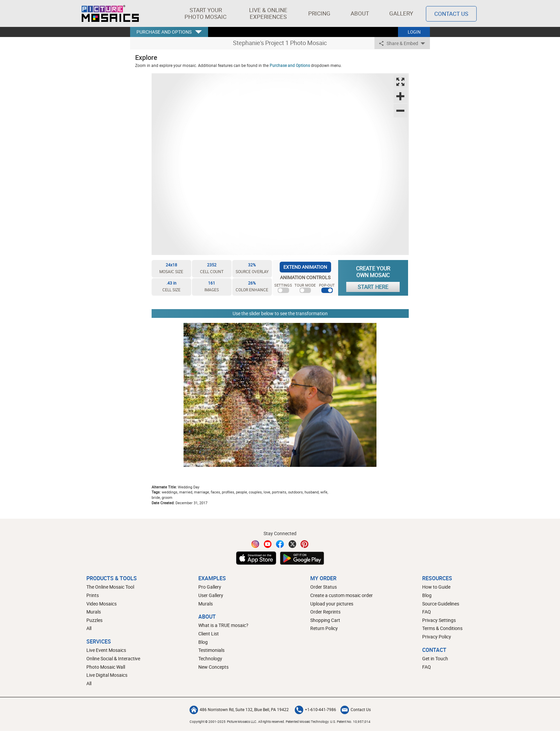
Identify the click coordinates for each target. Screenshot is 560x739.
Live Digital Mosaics (107, 675)
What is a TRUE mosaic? (223, 625)
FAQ (427, 612)
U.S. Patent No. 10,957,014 (350, 722)
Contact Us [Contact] (451, 14)
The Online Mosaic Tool (110, 587)
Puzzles (94, 620)
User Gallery (211, 595)
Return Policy (324, 628)
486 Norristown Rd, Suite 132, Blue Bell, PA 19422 (239, 709)
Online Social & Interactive (113, 658)
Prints (93, 595)
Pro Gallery (210, 587)
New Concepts (213, 667)
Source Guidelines (441, 604)
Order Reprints (325, 612)
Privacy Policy (437, 637)
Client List (209, 634)
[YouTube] (268, 544)
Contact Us (356, 709)
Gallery (401, 13)
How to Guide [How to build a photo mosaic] (436, 587)
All (89, 628)
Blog (203, 642)
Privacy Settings (439, 620)
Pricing (319, 13)
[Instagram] (255, 544)
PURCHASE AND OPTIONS (164, 32)
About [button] (361, 13)
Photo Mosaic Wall (106, 667)
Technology (210, 658)
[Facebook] (280, 544)
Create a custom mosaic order (342, 595)
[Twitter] (292, 544)
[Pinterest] (305, 544)
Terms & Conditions (442, 628)
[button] (206, 13)
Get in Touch (435, 658)
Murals (94, 612)
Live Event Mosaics (106, 650)
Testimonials (211, 650)
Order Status (324, 587)
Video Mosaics (102, 604)
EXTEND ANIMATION (305, 267)
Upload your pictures (332, 604)
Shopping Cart (325, 620)
